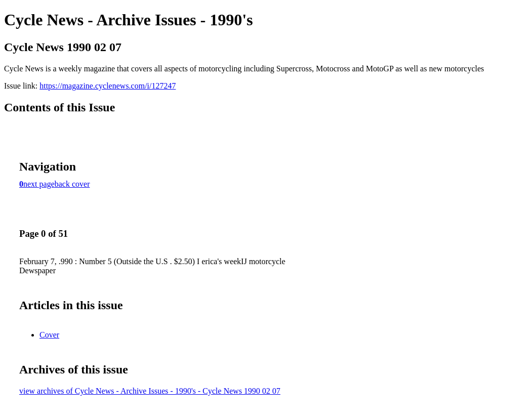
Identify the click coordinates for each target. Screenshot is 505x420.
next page (39, 184)
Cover (49, 335)
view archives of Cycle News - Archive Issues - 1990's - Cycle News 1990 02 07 (150, 391)
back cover (72, 184)
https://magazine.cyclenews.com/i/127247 (108, 86)
